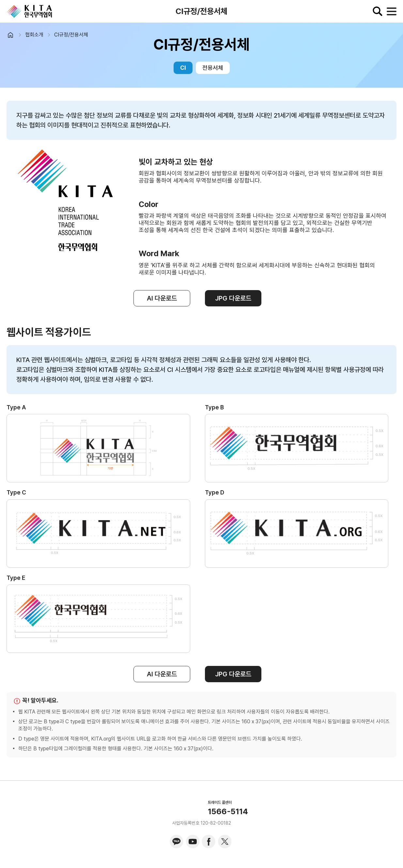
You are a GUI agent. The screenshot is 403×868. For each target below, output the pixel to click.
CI (183, 68)
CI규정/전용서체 (71, 35)
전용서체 (213, 68)
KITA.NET (29, 11)
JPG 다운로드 (233, 298)
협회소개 (34, 35)
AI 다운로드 (162, 298)
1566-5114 (228, 812)
